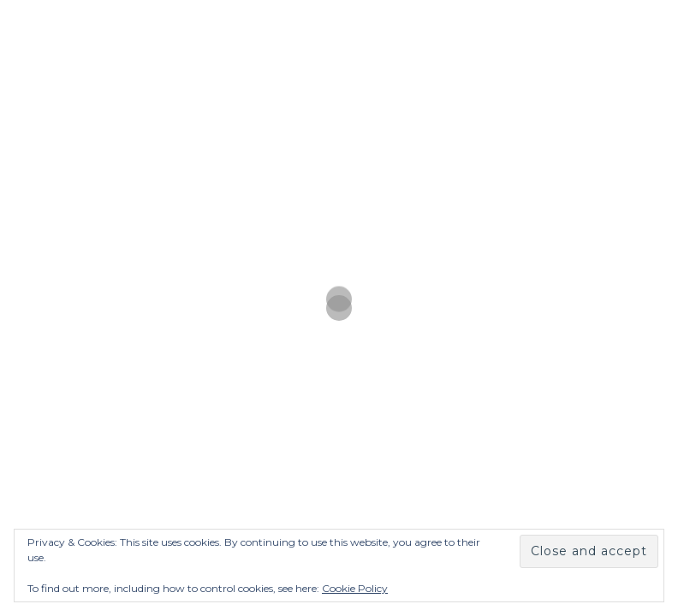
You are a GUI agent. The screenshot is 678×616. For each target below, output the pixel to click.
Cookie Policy (355, 588)
